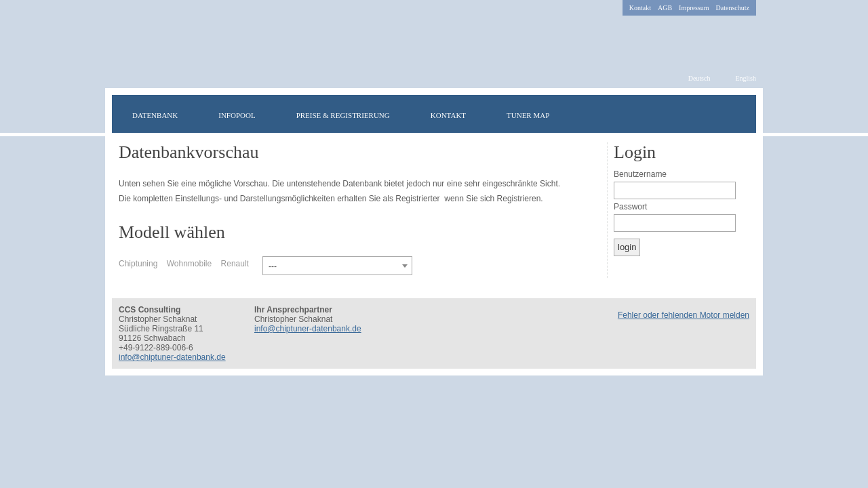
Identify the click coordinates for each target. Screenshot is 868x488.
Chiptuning (138, 264)
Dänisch (459, 229)
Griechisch (513, 229)
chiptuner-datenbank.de (327, 52)
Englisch (364, 229)
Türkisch (405, 229)
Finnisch (446, 229)
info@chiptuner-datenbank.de (172, 357)
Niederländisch (568, 229)
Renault (235, 264)
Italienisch (500, 229)
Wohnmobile (189, 264)
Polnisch (473, 229)
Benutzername (640, 174)
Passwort (630, 207)
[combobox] (337, 266)
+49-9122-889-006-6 (156, 348)
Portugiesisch (554, 229)
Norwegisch (486, 229)
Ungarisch (432, 229)
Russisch (540, 229)
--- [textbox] (273, 266)
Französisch (378, 229)
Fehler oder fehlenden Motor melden (684, 315)
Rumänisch (527, 229)
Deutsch (699, 78)
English (746, 78)
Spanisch (581, 229)
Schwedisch (391, 229)
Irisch (418, 229)
